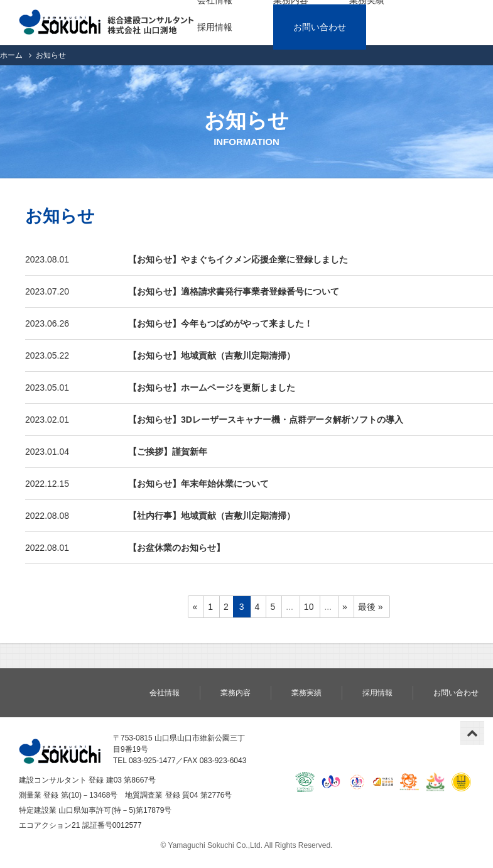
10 (309, 607)
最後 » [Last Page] (371, 607)
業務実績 (306, 693)
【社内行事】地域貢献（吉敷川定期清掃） (212, 516)
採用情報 (215, 27)
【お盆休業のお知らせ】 (176, 548)
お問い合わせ (320, 27)
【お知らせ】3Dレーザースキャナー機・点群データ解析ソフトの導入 (266, 420)
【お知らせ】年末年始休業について (198, 484)
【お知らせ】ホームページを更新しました (212, 388)
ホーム (11, 55)
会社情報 (165, 693)
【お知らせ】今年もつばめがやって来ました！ (220, 323)
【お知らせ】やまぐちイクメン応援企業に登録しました (238, 259)
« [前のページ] (195, 607)
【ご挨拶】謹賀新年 (168, 452)
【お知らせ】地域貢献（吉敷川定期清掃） (212, 355)
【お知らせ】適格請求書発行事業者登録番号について (234, 291)
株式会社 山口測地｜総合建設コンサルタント (106, 23)
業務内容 (236, 693)
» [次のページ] (345, 607)
